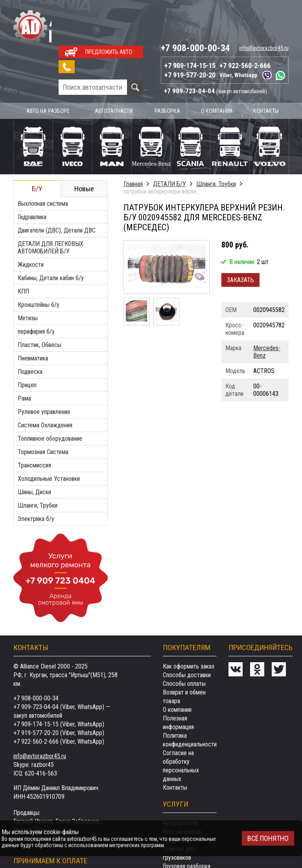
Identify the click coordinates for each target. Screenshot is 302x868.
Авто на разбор (182, 793)
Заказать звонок (65, 29)
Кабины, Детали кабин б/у (51, 239)
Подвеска (30, 333)
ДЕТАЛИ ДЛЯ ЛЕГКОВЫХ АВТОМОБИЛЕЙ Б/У (51, 209)
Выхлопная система (43, 165)
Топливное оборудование (50, 400)
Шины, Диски (34, 453)
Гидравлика (32, 178)
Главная (133, 145)
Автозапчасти (115, 73)
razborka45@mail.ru (74, 800)
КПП (23, 253)
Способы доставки (187, 636)
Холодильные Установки (49, 440)
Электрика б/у (36, 480)
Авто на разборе (48, 73)
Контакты (266, 73)
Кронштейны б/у (39, 266)
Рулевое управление (44, 373)
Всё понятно (268, 838)
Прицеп (27, 346)
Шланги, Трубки (38, 467)
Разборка (168, 73)
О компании (218, 73)
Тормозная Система (43, 413)
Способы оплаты (184, 645)
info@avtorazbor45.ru (264, 10)
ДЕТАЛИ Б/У (169, 145)
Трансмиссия (34, 427)
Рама (24, 360)
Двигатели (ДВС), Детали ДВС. (57, 192)
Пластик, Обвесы (40, 306)
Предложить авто (109, 14)
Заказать (240, 241)
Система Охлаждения (45, 387)
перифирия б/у (36, 293)
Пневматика (33, 320)
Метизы (28, 280)
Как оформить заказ (189, 628)
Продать (174, 802)
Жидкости (31, 226)
